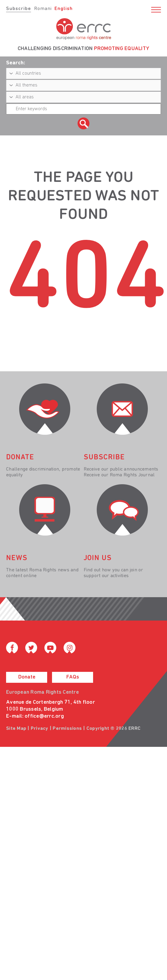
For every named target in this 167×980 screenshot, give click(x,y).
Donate (27, 677)
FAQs (73, 677)
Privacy (40, 729)
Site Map (16, 729)
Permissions (67, 729)
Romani (43, 9)
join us (98, 558)
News (17, 558)
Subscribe (19, 9)
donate (20, 458)
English (64, 9)
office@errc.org (44, 716)
